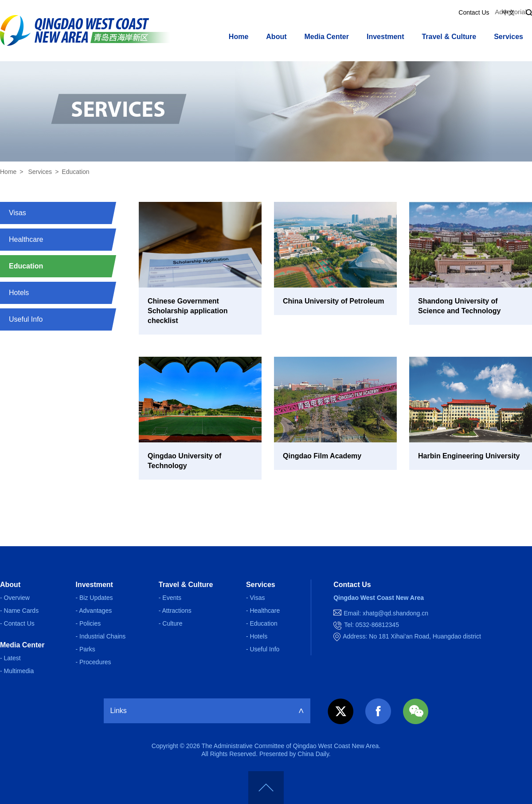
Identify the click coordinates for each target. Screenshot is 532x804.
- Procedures (93, 662)
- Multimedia (17, 671)
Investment (385, 37)
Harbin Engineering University (469, 456)
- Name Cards (19, 611)
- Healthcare (263, 611)
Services (509, 37)
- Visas (256, 598)
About (276, 37)
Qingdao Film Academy (322, 456)
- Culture (171, 623)
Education (75, 172)
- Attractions (175, 611)
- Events (170, 598)
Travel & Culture (449, 37)
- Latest (10, 658)
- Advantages (94, 611)
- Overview (15, 598)
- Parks (85, 649)
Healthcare (26, 239)
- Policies (88, 623)
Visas (18, 213)
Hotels (19, 293)
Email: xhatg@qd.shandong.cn (386, 613)
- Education (262, 623)
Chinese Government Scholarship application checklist (188, 311)
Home (239, 37)
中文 (509, 12)
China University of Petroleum (334, 301)
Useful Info (26, 319)
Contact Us (474, 12)
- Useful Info (263, 649)
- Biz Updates (94, 598)
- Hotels (257, 636)
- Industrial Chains (100, 636)
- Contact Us (17, 623)
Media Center (327, 37)
